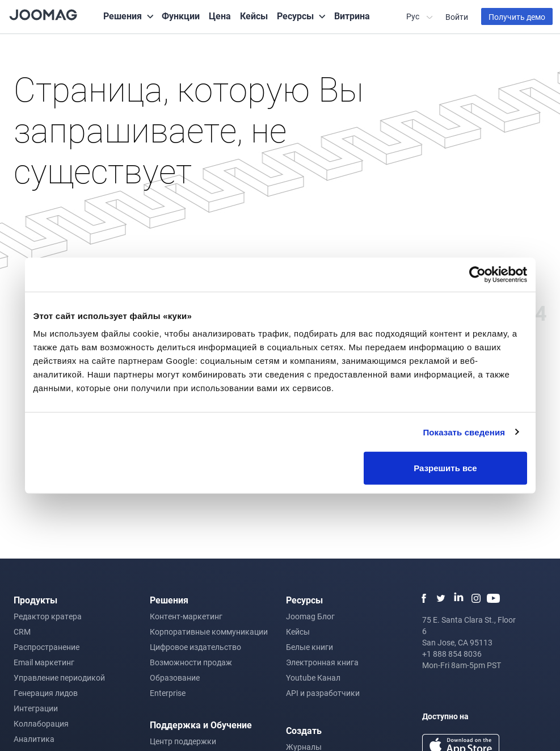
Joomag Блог (310, 616)
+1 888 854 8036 (452, 654)
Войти (457, 17)
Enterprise (168, 693)
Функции (181, 16)
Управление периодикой (59, 677)
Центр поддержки (183, 741)
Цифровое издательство (195, 647)
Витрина (352, 16)
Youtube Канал (313, 677)
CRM (22, 632)
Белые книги (310, 647)
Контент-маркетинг (186, 616)
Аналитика (34, 739)
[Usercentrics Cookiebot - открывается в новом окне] (477, 274)
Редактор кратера (48, 616)
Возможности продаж (191, 662)
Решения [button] (123, 16)
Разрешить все (445, 468)
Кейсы (254, 16)
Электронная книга (322, 662)
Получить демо (517, 17)
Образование (175, 677)
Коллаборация (41, 723)
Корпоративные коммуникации (209, 632)
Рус (414, 16)
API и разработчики (323, 693)
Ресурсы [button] (295, 16)
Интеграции (36, 708)
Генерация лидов (46, 693)
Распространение (47, 647)
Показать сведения (464, 432)
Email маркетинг (44, 662)
